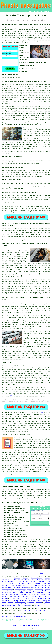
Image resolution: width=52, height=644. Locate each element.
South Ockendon (35, 585)
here (42, 573)
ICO (11, 395)
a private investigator (22, 28)
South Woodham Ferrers (20, 585)
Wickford (4, 584)
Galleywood (46, 600)
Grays (48, 582)
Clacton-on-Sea (7, 604)
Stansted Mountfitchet (35, 593)
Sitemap (3, 631)
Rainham (47, 602)
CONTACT (40, 11)
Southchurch (39, 589)
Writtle (15, 600)
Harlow (34, 596)
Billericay (26, 587)
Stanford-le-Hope (7, 589)
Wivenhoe (14, 580)
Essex (41, 576)
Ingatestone (15, 598)
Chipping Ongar (35, 600)
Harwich (29, 584)
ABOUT (35, 11)
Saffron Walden (20, 589)
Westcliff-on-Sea (44, 598)
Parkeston (32, 595)
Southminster (6, 600)
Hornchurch (46, 585)
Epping (4, 606)
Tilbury (21, 580)
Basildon (40, 580)
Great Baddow (36, 578)
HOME (26, 11)
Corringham (5, 580)
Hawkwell (41, 591)
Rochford (41, 582)
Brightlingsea (31, 591)
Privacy (49, 631)
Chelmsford (41, 595)
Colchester (14, 591)
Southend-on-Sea (44, 604)
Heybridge (17, 587)
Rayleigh (26, 596)
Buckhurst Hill (29, 598)
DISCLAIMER (47, 11)
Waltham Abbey (7, 587)
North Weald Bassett (25, 606)
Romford (38, 584)
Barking (40, 587)
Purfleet (21, 582)
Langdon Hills (30, 580)
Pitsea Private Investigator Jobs (34, 611)
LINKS (31, 11)
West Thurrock (44, 596)
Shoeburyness (12, 606)
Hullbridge (32, 604)
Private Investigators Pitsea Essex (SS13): (17, 24)
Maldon (47, 591)
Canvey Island (20, 604)
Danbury (47, 587)
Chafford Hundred (17, 584)
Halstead (39, 602)
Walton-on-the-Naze (8, 593)
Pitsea (41, 413)
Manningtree (6, 585)
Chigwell (22, 591)
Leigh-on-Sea (14, 595)
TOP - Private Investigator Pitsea (14, 617)
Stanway (26, 578)
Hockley (47, 578)
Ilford (33, 587)
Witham (4, 602)
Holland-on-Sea (20, 602)
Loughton (23, 595)
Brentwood (5, 598)
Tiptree (38, 606)
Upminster (31, 602)
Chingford (46, 584)
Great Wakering (15, 596)
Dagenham (17, 578)
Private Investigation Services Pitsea (22, 503)
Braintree (23, 600)
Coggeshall (12, 582)
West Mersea (31, 582)
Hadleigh (30, 589)
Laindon (21, 593)
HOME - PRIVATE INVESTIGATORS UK (26, 625)
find (7, 490)
